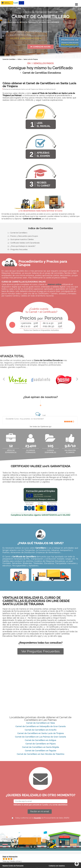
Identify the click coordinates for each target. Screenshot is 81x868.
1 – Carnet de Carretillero (18, 233)
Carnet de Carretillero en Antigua (40, 740)
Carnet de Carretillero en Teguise (40, 751)
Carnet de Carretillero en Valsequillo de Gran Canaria (40, 727)
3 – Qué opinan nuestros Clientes (21, 239)
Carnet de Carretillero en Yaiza (41, 723)
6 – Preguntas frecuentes (18, 250)
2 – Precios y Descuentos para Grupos (23, 236)
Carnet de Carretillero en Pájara (40, 744)
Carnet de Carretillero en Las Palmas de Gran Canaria (40, 737)
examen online (54, 284)
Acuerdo (37, 818)
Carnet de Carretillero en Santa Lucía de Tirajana (41, 734)
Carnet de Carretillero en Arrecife (40, 730)
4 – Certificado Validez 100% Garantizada (24, 243)
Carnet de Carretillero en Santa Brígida (40, 747)
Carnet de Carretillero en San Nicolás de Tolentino (40, 754)
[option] (18, 381)
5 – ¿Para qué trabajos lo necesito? (22, 246)
